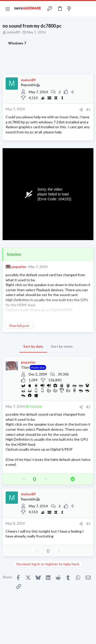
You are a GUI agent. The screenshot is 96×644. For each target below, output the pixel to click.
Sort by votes (62, 346)
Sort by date (33, 346)
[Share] (81, 110)
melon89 (13, 32)
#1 (88, 110)
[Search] (89, 9)
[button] (8, 9)
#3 (88, 524)
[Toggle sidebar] (79, 9)
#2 (88, 407)
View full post (19, 326)
